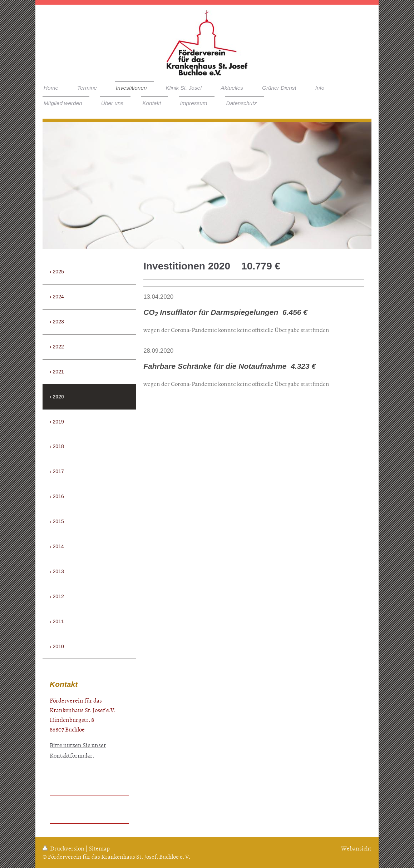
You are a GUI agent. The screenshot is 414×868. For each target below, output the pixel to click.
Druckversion (64, 848)
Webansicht (356, 848)
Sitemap (99, 848)
